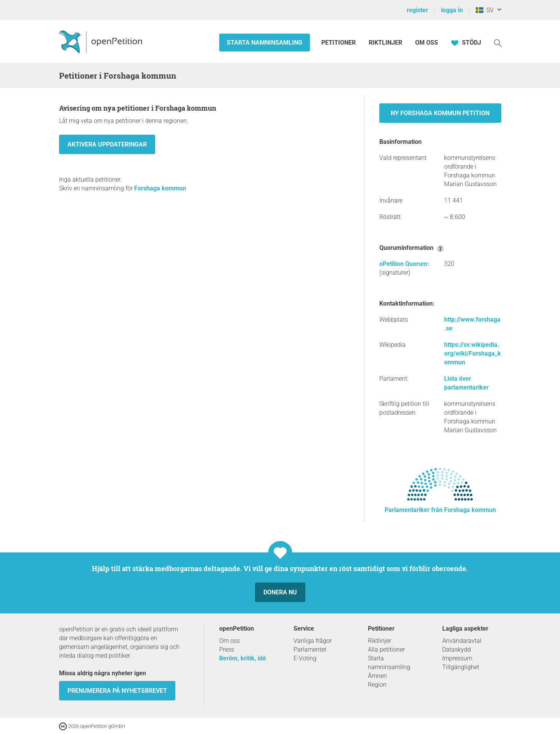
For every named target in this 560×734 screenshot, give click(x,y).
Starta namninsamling (265, 43)
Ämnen (377, 676)
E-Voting (305, 658)
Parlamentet (310, 649)
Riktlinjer (385, 43)
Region (377, 685)
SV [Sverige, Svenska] (485, 10)
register (417, 10)
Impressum (457, 658)
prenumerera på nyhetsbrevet (117, 691)
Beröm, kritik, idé (243, 658)
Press (227, 649)
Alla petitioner (386, 649)
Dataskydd (457, 649)
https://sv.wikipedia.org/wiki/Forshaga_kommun (473, 353)
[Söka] (498, 43)
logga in (452, 10)
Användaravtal (462, 641)
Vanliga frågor (313, 641)
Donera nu (280, 592)
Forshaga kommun (160, 188)
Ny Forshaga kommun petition (440, 113)
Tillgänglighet (461, 667)
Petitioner (339, 43)
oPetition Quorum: (404, 264)
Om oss (427, 43)
